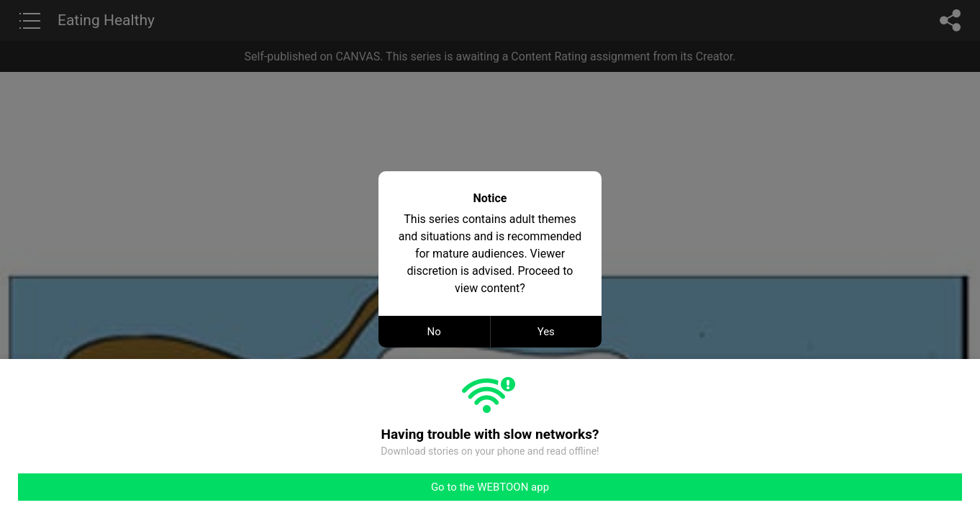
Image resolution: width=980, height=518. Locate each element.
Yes (546, 332)
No (434, 332)
